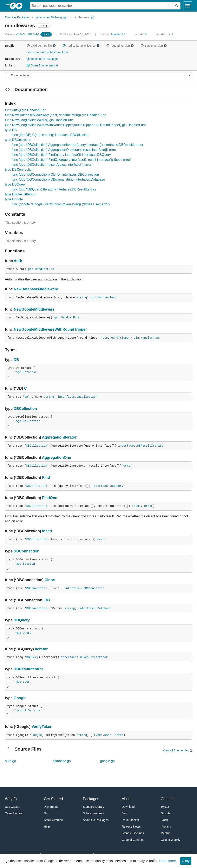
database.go (62, 761)
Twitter (165, 807)
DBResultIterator (151, 446)
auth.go (10, 761)
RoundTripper (120, 338)
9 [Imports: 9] (140, 34)
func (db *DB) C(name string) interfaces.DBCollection (50, 135)
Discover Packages (17, 17)
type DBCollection (18, 140)
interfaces (66, 397)
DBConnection (27, 551)
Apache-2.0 (118, 34)
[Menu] (98, 75)
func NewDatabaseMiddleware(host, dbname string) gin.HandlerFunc (55, 115)
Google (20, 698)
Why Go (12, 799)
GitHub (165, 813)
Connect (168, 799)
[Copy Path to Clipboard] (93, 17)
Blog (125, 813)
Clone (50, 580)
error (128, 466)
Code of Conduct (133, 840)
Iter (26, 682)
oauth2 (21, 711)
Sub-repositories (93, 813)
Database (30, 372)
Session (29, 564)
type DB (11, 130)
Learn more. (168, 861)
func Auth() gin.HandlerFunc (25, 110)
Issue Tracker (130, 820)
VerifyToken (42, 727)
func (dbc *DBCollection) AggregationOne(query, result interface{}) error (64, 150)
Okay (186, 861)
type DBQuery (15, 184)
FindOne (50, 498)
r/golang (166, 827)
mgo (18, 372)
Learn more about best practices (47, 52)
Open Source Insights (42, 65)
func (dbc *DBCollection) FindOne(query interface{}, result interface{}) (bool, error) (71, 160)
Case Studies (14, 813)
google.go (107, 761)
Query (27, 633)
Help (47, 827)
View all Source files (176, 750)
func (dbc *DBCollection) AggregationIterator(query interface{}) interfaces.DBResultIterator (77, 145)
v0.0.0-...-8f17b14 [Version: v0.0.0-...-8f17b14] (22, 34)
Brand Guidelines (133, 833)
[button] (28, 46)
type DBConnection (19, 170)
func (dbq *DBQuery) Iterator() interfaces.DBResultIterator (54, 189)
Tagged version (120, 46)
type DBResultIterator (21, 194)
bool (137, 506)
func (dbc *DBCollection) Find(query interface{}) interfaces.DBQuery (61, 155)
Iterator (41, 649)
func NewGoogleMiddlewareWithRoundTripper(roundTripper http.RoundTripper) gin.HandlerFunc (76, 125)
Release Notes (131, 827)
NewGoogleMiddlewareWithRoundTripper (50, 329)
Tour (47, 813)
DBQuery (117, 486)
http (104, 338)
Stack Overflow (54, 820)
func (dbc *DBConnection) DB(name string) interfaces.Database (58, 179)
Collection (32, 421)
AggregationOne (56, 458)
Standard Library (94, 807)
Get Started (53, 799)
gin (31, 269)
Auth (18, 261)
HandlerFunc (44, 269)
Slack (164, 820)
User (108, 735)
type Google (14, 199)
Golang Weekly (170, 840)
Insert (47, 531)
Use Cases (12, 807)
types (98, 735)
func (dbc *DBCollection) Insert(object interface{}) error (51, 165)
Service (34, 711)
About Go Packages (96, 820)
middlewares (81, 17)
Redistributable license (81, 46)
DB (16, 360)
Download (128, 807)
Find (46, 478)
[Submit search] (177, 6)
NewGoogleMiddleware (34, 309)
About (127, 799)
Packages (91, 799)
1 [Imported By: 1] (164, 34)
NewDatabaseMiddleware (36, 289)
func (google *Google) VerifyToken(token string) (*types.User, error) (61, 204)
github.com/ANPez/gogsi (51, 17)
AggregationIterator (59, 437)
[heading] (17, 6)
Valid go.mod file (41, 46)
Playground (51, 807)
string (82, 298)
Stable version (154, 46)
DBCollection (87, 397)
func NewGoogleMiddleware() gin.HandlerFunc (39, 120)
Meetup (166, 833)
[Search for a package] (102, 6)
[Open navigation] (188, 6)
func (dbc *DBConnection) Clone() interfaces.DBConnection (55, 174)
